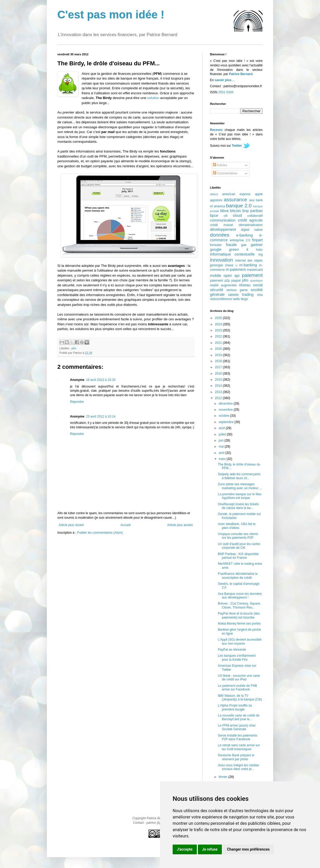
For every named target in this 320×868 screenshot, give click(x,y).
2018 (219, 361)
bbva (224, 211)
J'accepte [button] (185, 849)
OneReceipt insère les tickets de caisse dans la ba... (238, 506)
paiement (252, 275)
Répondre (77, 402)
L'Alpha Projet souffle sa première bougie (235, 707)
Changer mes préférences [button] (248, 849)
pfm (74, 348)
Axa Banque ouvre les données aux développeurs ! (240, 596)
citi (226, 216)
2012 (219, 398)
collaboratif (255, 216)
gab (244, 245)
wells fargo (240, 299)
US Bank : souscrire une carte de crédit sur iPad (239, 678)
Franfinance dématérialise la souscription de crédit (238, 576)
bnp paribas (252, 211)
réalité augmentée (223, 285)
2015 (219, 380)
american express (237, 194)
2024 (219, 324)
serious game (237, 290)
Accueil (126, 525)
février (224, 777)
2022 (219, 336)
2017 (219, 367)
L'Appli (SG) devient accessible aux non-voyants (240, 641)
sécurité (217, 290)
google (216, 249)
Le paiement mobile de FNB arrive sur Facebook (237, 688)
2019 (219, 355)
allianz (214, 194)
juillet (223, 434)
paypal (236, 281)
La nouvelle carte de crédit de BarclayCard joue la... (239, 717)
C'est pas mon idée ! (111, 15)
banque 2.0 (239, 206)
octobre (224, 416)
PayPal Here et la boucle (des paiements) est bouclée (239, 615)
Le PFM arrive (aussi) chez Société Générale (237, 727)
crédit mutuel (221, 225)
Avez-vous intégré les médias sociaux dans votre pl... (239, 767)
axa (252, 200)
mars (223, 459)
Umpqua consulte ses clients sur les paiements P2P (238, 536)
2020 (219, 349)
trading (248, 295)
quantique (256, 281)
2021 (219, 343)
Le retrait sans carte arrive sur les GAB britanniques (239, 747)
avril (222, 453)
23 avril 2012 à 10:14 (101, 416)
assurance (236, 200)
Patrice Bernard (241, 74)
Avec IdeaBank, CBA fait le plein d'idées (237, 526)
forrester (216, 245)
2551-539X (226, 92)
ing (261, 254)
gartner (257, 245)
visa (260, 295)
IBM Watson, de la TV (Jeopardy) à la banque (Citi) (240, 698)
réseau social (251, 285)
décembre (226, 404)
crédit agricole (250, 220)
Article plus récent (71, 525)
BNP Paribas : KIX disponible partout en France (238, 556)
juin (222, 440)
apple (259, 194)
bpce (214, 215)
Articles (220, 165)
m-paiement (236, 269)
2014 (219, 386)
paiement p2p (220, 281)
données (220, 235)
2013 (219, 392)
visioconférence (221, 299)
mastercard (255, 270)
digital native (252, 230)
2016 (219, 374)
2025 (219, 318)
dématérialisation (251, 225)
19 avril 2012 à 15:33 (101, 380)
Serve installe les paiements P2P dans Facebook (237, 737)
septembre (227, 422)
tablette (233, 295)
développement (223, 229)
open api (232, 276)
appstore (216, 200)
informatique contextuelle (232, 254)
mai (222, 447)
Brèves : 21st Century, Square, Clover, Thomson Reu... (239, 605)
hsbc (259, 250)
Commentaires (225, 173)
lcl (236, 265)
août (222, 428)
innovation (221, 260)
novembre (226, 410)
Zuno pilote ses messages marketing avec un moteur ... (240, 486)
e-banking (244, 235)
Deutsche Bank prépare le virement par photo (236, 757)
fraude (231, 245)
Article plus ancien (180, 525)
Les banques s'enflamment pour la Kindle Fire (237, 658)
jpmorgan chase (222, 265)
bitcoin (236, 211)
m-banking (248, 265)
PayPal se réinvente (232, 650)
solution (153, 98)
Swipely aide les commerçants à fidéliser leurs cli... (239, 476)
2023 (219, 330)
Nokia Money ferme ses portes (239, 624)
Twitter (237, 146)
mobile (216, 276)
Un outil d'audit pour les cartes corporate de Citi (239, 546)
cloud (237, 215)
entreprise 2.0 (240, 240)
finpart (257, 240)
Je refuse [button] (210, 849)
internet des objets (249, 261)
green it (239, 249)
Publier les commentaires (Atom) (100, 533)
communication (223, 220)
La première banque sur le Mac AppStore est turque (240, 496)
